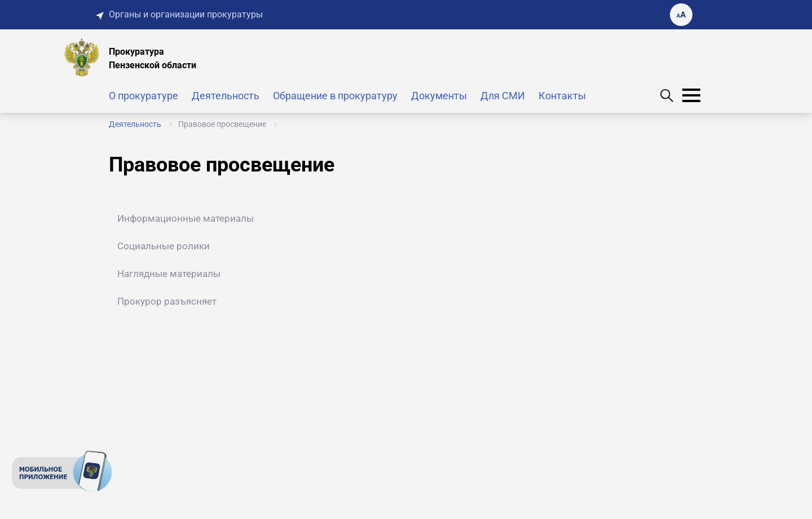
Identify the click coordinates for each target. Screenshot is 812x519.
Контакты (562, 96)
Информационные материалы (186, 218)
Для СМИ (503, 96)
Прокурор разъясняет (167, 301)
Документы (439, 96)
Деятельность (226, 96)
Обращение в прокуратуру (335, 96)
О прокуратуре (144, 96)
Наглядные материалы (169, 274)
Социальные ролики (164, 246)
